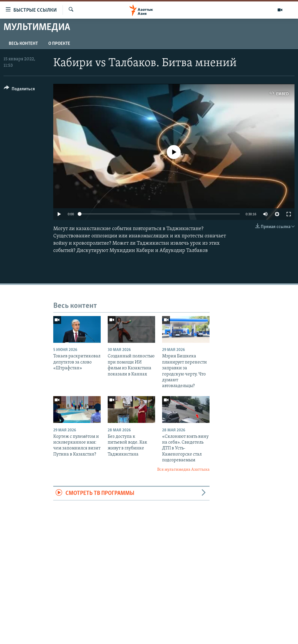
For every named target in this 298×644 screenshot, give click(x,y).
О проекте (59, 44)
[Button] (19, 90)
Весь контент (23, 44)
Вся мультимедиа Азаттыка (183, 470)
